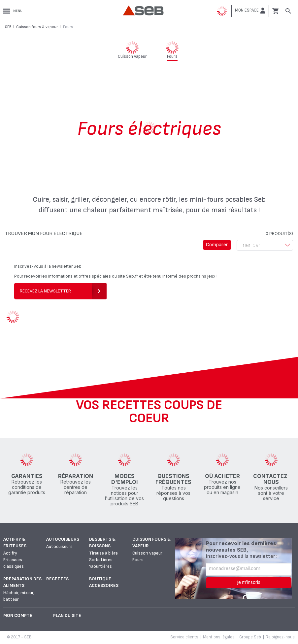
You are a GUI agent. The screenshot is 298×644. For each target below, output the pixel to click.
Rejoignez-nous (280, 637)
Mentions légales (219, 637)
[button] (250, 11)
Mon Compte (18, 615)
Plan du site (67, 615)
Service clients (184, 637)
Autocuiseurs (63, 539)
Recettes (57, 579)
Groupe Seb (250, 637)
